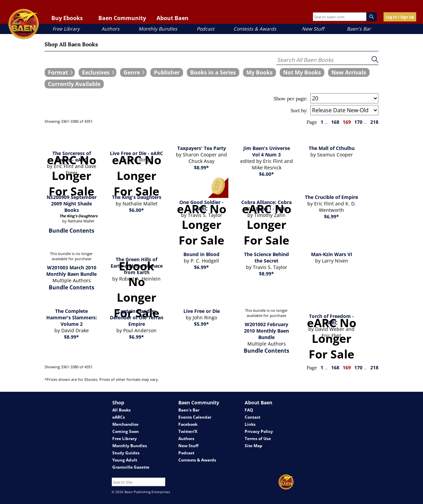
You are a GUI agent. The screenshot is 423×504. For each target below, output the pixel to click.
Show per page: (291, 99)
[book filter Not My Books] (302, 72)
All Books (121, 410)
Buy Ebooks (67, 18)
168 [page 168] (335, 122)
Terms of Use (258, 439)
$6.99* (331, 216)
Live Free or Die (202, 311)
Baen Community (122, 18)
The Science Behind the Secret (266, 257)
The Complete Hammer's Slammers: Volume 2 (72, 317)
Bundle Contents (71, 231)
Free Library (66, 29)
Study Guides (126, 453)
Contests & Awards (255, 29)
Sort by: (299, 111)
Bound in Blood (201, 254)
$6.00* (266, 174)
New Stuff (313, 29)
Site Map (254, 446)
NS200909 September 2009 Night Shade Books (72, 204)
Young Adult (125, 460)
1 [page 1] (322, 122)
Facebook (188, 424)
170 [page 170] (358, 122)
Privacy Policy (259, 431)
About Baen (173, 18)
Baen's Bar (359, 29)
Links (250, 424)
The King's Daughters (137, 197)
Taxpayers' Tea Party (202, 148)
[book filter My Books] (259, 72)
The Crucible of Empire (331, 197)
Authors (110, 29)
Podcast (206, 29)
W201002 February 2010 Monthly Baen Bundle (266, 331)
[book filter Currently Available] (74, 84)
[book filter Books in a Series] (213, 72)
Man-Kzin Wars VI (332, 254)
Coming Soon (126, 431)
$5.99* (201, 324)
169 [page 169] (347, 122)
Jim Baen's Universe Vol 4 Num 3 (267, 151)
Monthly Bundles (158, 29)
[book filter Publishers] (167, 72)
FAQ (249, 410)
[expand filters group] (60, 72)
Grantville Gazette (131, 467)
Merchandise (125, 424)
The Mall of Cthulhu (332, 148)
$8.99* (201, 167)
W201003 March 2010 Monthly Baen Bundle (71, 271)
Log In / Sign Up (400, 17)
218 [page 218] (374, 122)
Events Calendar (195, 417)
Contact (253, 417)
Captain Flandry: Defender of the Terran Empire (137, 317)
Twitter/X (188, 431)
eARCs (119, 417)
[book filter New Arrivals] (349, 72)
